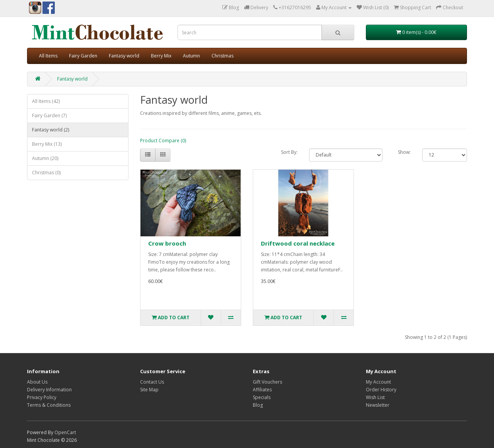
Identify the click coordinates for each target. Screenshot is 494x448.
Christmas (222, 56)
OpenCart (65, 432)
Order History (381, 390)
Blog (258, 405)
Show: (404, 152)
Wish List (375, 397)
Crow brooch (167, 243)
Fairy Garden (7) (49, 115)
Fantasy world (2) (51, 130)
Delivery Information (49, 390)
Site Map (149, 390)
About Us (37, 382)
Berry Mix (161, 56)
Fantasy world (124, 56)
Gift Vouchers (267, 382)
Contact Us (152, 382)
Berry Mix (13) (47, 144)
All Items (48, 56)
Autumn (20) (45, 158)
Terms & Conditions (49, 405)
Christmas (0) (46, 173)
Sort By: (289, 152)
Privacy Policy (42, 397)
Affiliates (262, 390)
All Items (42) (46, 101)
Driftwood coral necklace (298, 243)
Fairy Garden (83, 56)
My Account (378, 382)
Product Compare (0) (163, 141)
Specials (262, 397)
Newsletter (378, 405)
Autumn (191, 56)
